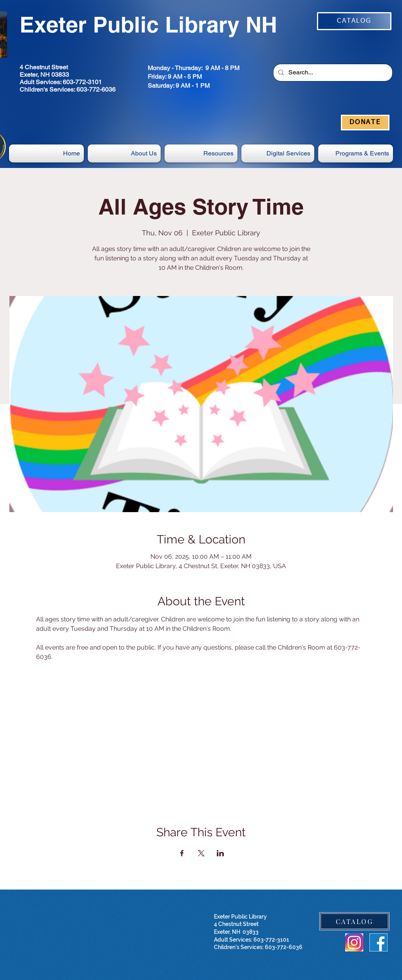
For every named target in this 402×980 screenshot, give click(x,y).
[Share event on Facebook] (182, 853)
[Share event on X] (201, 853)
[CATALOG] (354, 21)
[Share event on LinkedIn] (220, 853)
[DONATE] (365, 123)
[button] (278, 153)
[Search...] (332, 73)
